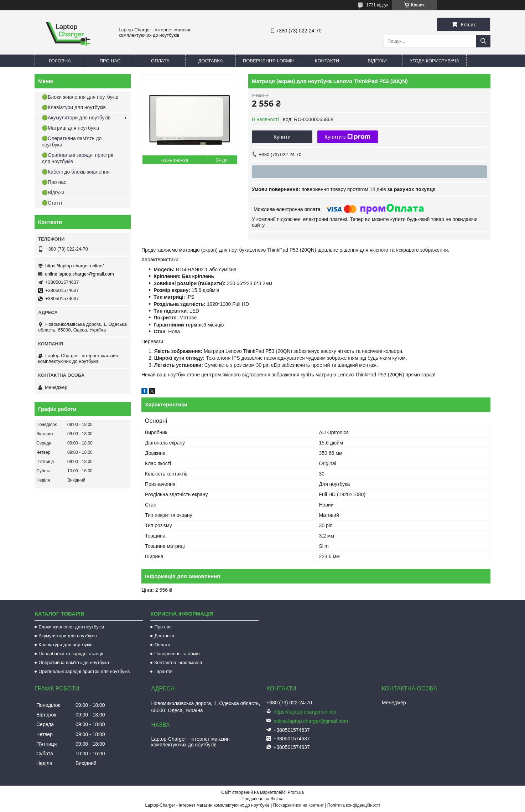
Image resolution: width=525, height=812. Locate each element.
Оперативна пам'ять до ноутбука (74, 662)
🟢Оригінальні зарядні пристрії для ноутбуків (77, 158)
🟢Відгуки (53, 192)
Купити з (347, 137)
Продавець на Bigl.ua (262, 799)
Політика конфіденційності (354, 805)
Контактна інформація (178, 662)
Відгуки (377, 61)
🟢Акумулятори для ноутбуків (76, 118)
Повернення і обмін (269, 61)
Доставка (211, 61)
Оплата (160, 61)
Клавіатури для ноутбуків (65, 645)
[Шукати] (483, 41)
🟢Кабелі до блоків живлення (76, 172)
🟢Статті (52, 203)
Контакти (327, 61)
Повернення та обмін (177, 654)
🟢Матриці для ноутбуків (70, 128)
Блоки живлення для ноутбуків (71, 627)
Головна (60, 61)
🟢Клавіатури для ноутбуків (74, 107)
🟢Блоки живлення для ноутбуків (80, 97)
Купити (282, 137)
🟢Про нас (54, 182)
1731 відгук (377, 5)
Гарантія (163, 671)
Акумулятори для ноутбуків (68, 636)
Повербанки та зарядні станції (71, 654)
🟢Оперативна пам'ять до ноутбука (72, 142)
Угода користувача (434, 61)
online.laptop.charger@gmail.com (79, 274)
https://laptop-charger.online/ (74, 266)
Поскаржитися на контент (298, 805)
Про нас (110, 61)
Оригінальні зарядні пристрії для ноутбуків (84, 671)
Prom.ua (296, 792)
